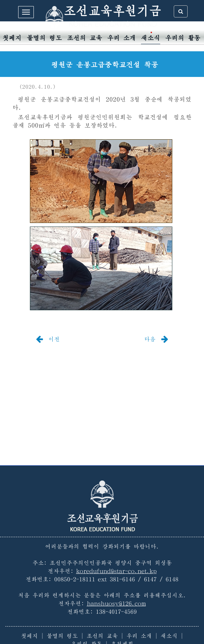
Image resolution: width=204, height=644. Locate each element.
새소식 (151, 38)
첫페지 (12, 38)
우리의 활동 (183, 38)
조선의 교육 (85, 38)
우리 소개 (122, 38)
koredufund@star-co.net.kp (116, 571)
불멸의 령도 (44, 38)
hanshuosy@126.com (116, 603)
